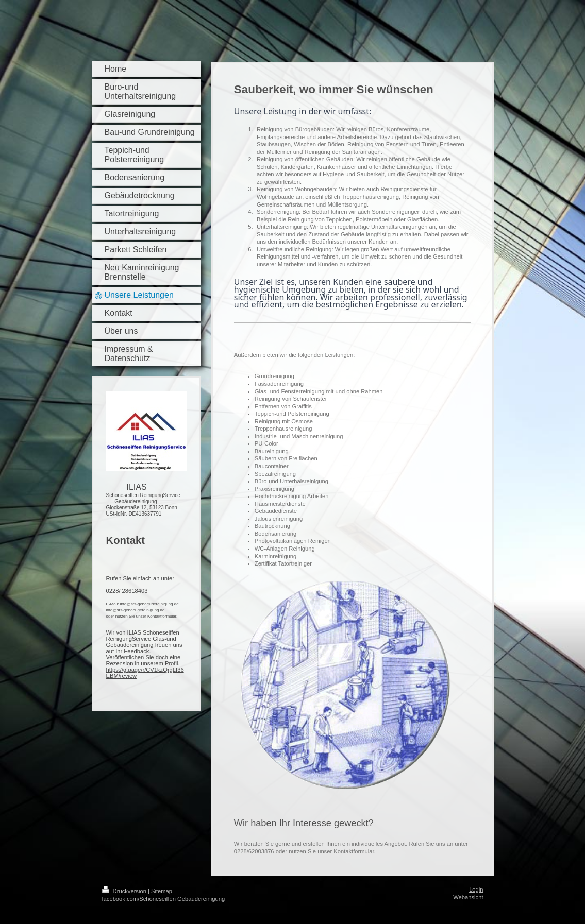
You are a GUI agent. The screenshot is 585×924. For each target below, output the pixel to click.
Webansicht (468, 897)
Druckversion (125, 891)
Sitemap (162, 891)
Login (476, 889)
